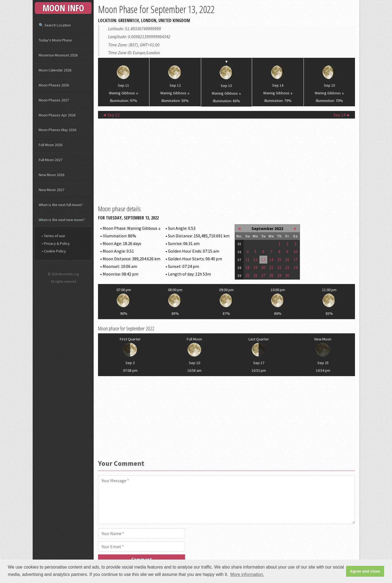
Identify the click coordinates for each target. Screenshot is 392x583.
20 (263, 267)
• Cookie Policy (54, 251)
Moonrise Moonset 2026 (58, 55)
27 (263, 275)
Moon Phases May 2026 (57, 130)
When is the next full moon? (61, 205)
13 (263, 259)
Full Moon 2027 (50, 160)
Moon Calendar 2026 (55, 70)
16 (287, 259)
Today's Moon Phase (55, 40)
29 (279, 275)
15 (279, 259)
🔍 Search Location (55, 25)
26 (255, 275)
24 (295, 267)
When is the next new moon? (62, 220)
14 (271, 259)
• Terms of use (53, 236)
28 (271, 275)
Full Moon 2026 (50, 145)
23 (287, 267)
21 (271, 267)
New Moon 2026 (51, 175)
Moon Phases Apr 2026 (57, 115)
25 (247, 275)
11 (247, 259)
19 (255, 267)
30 (287, 275)
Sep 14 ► (342, 115)
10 (295, 252)
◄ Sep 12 (111, 115)
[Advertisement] (226, 161)
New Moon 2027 (51, 190)
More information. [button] (247, 574)
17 (295, 259)
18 (247, 267)
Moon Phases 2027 (54, 100)
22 (279, 267)
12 (255, 259)
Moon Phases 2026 (54, 85)
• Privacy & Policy (56, 243)
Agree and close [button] (365, 571)
